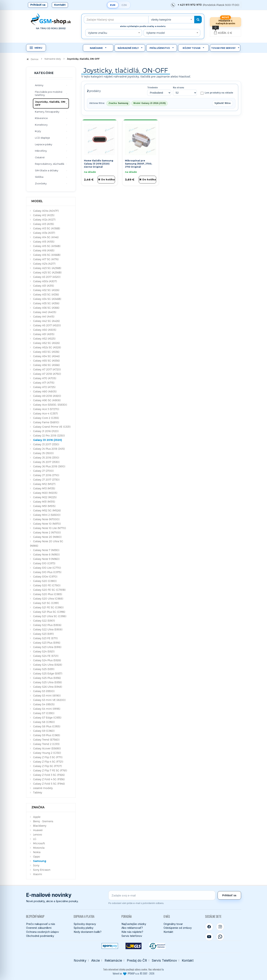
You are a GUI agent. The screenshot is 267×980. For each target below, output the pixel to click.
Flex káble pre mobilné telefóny (49, 93)
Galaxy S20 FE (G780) (47, 585)
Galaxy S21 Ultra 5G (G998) (50, 616)
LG (35, 839)
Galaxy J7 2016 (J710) (46, 475)
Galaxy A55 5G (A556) (46, 361)
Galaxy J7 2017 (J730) (46, 480)
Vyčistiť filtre (223, 103)
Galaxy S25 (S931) (44, 669)
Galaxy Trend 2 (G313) (46, 744)
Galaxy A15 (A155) (44, 242)
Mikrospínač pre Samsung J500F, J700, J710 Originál (138, 164)
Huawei (38, 830)
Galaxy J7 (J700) (43, 471)
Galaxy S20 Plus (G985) (48, 594)
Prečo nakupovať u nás (41, 924)
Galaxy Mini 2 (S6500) (47, 515)
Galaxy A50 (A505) (45, 330)
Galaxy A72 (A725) (44, 387)
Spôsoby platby (84, 928)
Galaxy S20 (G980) (45, 581)
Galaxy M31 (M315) (44, 502)
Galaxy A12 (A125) (44, 215)
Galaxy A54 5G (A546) (46, 356)
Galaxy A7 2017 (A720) (47, 369)
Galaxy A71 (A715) (44, 383)
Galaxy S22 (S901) (44, 621)
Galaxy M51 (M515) (44, 506)
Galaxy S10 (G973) (44, 563)
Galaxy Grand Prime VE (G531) (52, 427)
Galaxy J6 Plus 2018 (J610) (49, 466)
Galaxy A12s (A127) (44, 220)
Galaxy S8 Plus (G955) (47, 726)
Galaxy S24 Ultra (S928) (48, 665)
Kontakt (60, 5)
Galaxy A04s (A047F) (46, 211)
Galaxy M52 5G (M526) (47, 510)
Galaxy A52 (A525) (44, 339)
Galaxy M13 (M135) (44, 488)
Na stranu (179, 88)
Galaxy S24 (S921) (44, 651)
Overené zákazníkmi (39, 928)
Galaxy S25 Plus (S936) (47, 678)
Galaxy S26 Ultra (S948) (48, 687)
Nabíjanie (96, 48)
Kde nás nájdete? (132, 932)
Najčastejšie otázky (134, 924)
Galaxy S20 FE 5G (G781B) (49, 590)
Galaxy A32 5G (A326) (46, 290)
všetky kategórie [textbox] (161, 20)
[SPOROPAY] (110, 946)
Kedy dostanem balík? (88, 932)
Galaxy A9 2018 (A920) (47, 396)
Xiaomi (38, 874)
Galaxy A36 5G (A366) (46, 308)
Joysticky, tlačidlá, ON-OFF (51, 103)
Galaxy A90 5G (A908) (47, 400)
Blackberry (40, 826)
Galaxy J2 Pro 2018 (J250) (49, 435)
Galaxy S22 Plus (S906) (47, 625)
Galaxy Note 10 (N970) (47, 524)
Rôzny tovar (192, 48)
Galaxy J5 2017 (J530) (46, 462)
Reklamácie (113, 960)
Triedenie (152, 88)
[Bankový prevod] (157, 946)
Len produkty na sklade (217, 93)
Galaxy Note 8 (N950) (46, 554)
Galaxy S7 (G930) (44, 713)
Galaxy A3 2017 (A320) (47, 277)
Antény (39, 85)
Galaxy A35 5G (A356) (46, 303)
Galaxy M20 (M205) (45, 493)
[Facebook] (209, 927)
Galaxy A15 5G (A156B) (47, 246)
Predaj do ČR (137, 960)
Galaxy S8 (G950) (44, 722)
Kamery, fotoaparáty (47, 112)
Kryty (38, 131)
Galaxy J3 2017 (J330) (46, 444)
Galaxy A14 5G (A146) (46, 237)
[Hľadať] (198, 20)
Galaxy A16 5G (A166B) (47, 255)
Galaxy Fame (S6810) (46, 422)
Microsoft (39, 843)
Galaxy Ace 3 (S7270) (46, 409)
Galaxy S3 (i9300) (44, 691)
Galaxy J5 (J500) (43, 453)
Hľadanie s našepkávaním (225, 22)
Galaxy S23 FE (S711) (45, 638)
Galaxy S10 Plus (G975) (47, 572)
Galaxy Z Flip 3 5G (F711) (48, 757)
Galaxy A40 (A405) (45, 312)
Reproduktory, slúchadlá (50, 164)
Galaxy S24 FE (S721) (46, 656)
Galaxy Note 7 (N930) (46, 550)
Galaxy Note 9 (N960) (46, 559)
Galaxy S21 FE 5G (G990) (48, 607)
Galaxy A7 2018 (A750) (47, 374)
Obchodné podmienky (40, 936)
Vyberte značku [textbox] (98, 33)
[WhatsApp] (220, 937)
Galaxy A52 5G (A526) (46, 343)
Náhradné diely (128, 48)
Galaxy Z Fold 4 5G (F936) (49, 779)
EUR (113, 5)
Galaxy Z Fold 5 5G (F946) (49, 784)
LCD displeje (42, 138)
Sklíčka (39, 177)
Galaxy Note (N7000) (46, 519)
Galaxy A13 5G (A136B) (46, 228)
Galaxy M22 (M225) (45, 497)
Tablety (38, 792)
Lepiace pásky (44, 144)
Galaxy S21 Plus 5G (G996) (49, 612)
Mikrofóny (41, 151)
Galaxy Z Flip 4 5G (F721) (48, 762)
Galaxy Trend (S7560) (46, 740)
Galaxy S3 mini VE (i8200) (49, 700)
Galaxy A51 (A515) (44, 334)
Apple (37, 817)
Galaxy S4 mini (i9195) (47, 709)
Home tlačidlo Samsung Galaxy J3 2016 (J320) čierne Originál (99, 164)
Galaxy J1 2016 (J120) (46, 431)
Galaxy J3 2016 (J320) (48, 440)
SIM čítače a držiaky (47, 170)
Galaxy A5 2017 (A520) (47, 325)
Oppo (37, 857)
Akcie (95, 960)
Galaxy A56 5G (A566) (46, 365)
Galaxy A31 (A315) (43, 286)
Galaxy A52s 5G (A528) (47, 347)
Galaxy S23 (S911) (43, 634)
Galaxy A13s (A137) (44, 233)
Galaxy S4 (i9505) (44, 704)
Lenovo (38, 834)
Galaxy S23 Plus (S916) (47, 643)
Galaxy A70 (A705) (45, 378)
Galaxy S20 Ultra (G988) (48, 599)
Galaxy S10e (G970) (45, 576)
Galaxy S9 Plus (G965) (46, 735)
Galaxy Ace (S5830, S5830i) (50, 405)
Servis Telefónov (164, 960)
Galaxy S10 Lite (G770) (47, 568)
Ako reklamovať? (132, 928)
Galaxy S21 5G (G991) (46, 603)
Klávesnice (41, 118)
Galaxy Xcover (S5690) (47, 748)
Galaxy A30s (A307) (45, 281)
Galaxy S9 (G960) (44, 731)
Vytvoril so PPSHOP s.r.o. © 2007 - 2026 (133, 973)
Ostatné (40, 157)
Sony (36, 865)
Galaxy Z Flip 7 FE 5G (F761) (50, 770)
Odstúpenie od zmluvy (178, 928)
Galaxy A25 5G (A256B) (47, 272)
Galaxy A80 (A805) (45, 391)
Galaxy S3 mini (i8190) (47, 695)
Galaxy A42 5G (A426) (46, 321)
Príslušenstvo (160, 48)
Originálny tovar (173, 924)
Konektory (41, 125)
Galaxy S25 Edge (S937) (48, 673)
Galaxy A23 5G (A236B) (47, 268)
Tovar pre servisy (223, 48)
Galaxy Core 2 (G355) (46, 418)
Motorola (39, 848)
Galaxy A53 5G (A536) (46, 352)
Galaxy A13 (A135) (43, 224)
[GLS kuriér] (133, 946)
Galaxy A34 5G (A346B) (47, 299)
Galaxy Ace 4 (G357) (45, 413)
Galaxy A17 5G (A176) (46, 259)
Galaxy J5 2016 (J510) (46, 457)
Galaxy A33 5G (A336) (46, 294)
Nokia (37, 852)
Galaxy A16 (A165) (44, 250)
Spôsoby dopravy (85, 924)
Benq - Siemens (43, 821)
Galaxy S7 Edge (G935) (47, 718)
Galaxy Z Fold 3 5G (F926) (49, 775)
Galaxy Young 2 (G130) (47, 753)
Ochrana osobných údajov (42, 932)
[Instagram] (220, 927)
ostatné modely (43, 788)
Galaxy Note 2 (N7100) (47, 532)
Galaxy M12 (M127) (44, 484)
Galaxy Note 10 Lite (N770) (49, 528)
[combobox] (171, 20)
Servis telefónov (132, 936)
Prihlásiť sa (38, 5)
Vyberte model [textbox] (156, 33)
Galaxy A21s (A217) (44, 264)
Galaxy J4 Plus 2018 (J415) (49, 449)
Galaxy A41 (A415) (44, 316)
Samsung (40, 861)
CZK (124, 5)
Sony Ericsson (42, 870)
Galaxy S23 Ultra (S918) (47, 647)
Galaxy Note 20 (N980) (47, 537)
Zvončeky (41, 183)
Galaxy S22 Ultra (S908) (48, 629)
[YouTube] (209, 937)
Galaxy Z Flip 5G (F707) (47, 766)
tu (163, 969)
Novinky (80, 960)
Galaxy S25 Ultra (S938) (47, 682)
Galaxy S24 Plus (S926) (47, 660)
